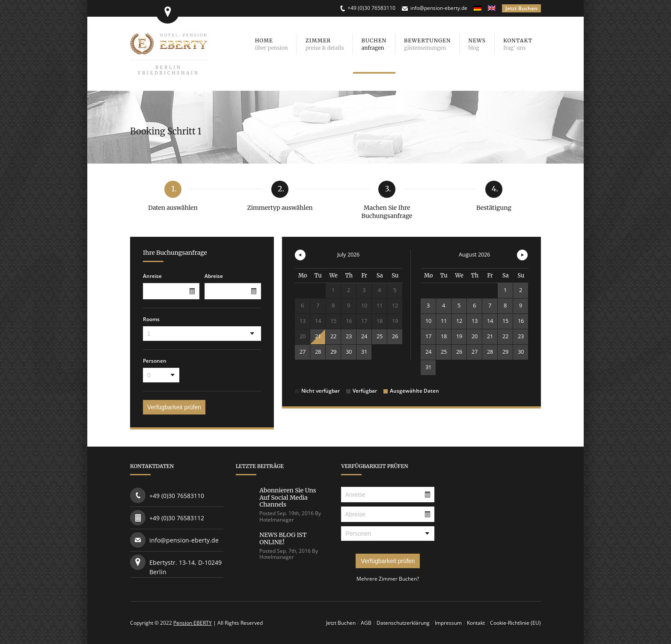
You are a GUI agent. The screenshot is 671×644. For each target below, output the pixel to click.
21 (318, 336)
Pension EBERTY (193, 623)
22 (333, 336)
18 (444, 336)
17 (428, 336)
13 (475, 321)
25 (380, 336)
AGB (366, 623)
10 (428, 321)
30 (349, 352)
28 (318, 352)
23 (349, 336)
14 (490, 321)
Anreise (152, 276)
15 (505, 321)
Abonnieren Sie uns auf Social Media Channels (288, 498)
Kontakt (476, 623)
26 (395, 336)
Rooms (151, 319)
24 (364, 336)
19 (459, 336)
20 (475, 336)
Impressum (448, 623)
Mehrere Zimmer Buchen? (388, 579)
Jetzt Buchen (521, 8)
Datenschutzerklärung (403, 623)
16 (521, 321)
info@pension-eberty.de (439, 8)
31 (364, 352)
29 (333, 352)
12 (459, 321)
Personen (155, 361)
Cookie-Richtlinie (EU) (515, 623)
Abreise (214, 276)
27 (303, 352)
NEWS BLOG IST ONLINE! (283, 538)
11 (444, 321)
